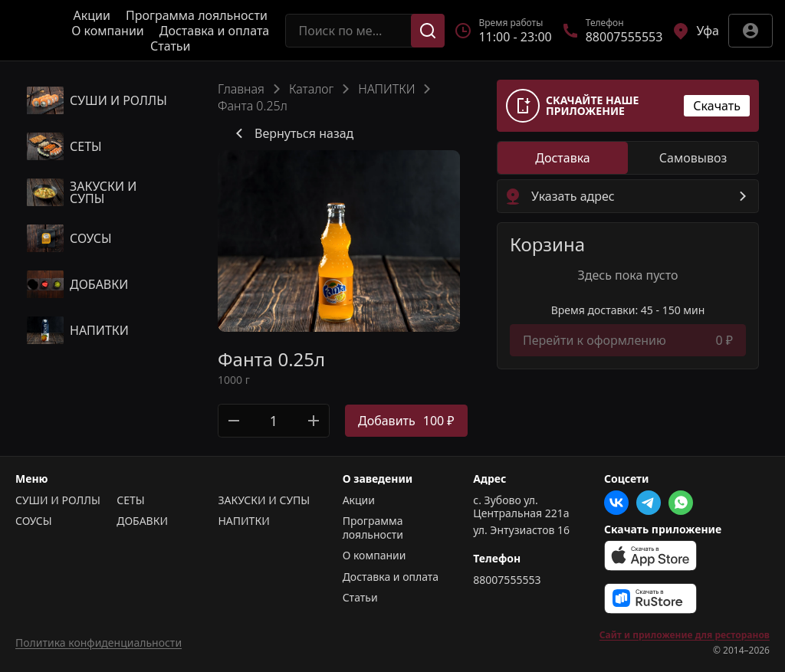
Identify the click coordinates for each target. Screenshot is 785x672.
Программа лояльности (197, 15)
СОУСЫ (34, 521)
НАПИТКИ (386, 89)
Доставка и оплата (214, 31)
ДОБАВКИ (142, 521)
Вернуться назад (292, 133)
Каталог (311, 89)
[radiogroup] (628, 158)
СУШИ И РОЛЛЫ (58, 500)
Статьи (171, 46)
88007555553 (507, 580)
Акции (92, 15)
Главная (241, 89)
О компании (108, 31)
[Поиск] (428, 31)
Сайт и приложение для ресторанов (685, 635)
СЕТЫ (130, 500)
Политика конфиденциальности (99, 642)
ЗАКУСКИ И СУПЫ (264, 500)
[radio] (563, 158)
